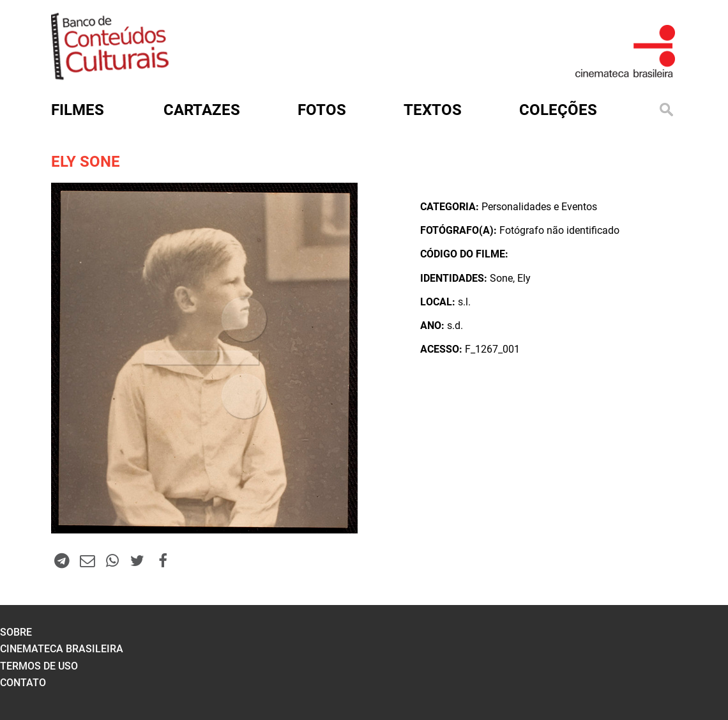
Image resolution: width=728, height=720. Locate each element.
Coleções (558, 110)
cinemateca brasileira (62, 649)
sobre (16, 632)
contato (23, 683)
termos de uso (39, 666)
